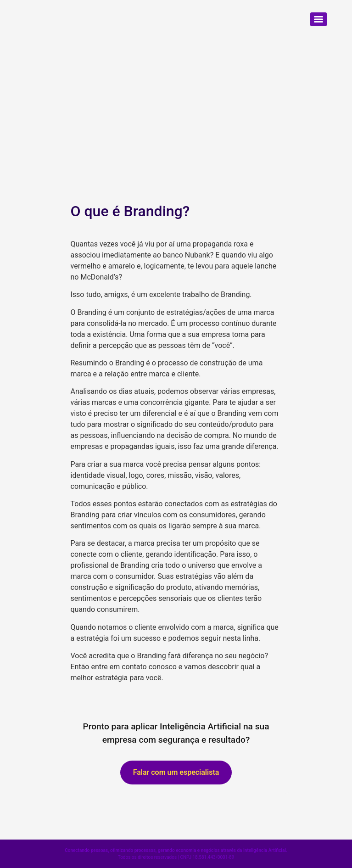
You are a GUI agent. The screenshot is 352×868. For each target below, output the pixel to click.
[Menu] (318, 19)
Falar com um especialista (176, 772)
